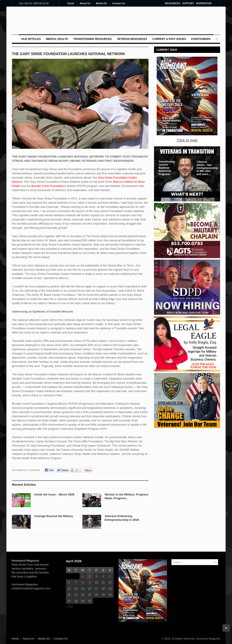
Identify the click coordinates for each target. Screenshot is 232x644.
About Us (85, 3)
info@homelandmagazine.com (31, 588)
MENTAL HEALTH (57, 39)
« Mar (70, 606)
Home (71, 3)
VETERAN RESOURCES (132, 39)
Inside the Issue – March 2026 (54, 494)
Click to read (187, 140)
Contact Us (119, 3)
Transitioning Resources (93, 39)
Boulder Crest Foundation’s (49, 186)
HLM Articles (31, 39)
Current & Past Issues (169, 39)
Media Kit (101, 3)
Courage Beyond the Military (54, 516)
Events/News (201, 39)
